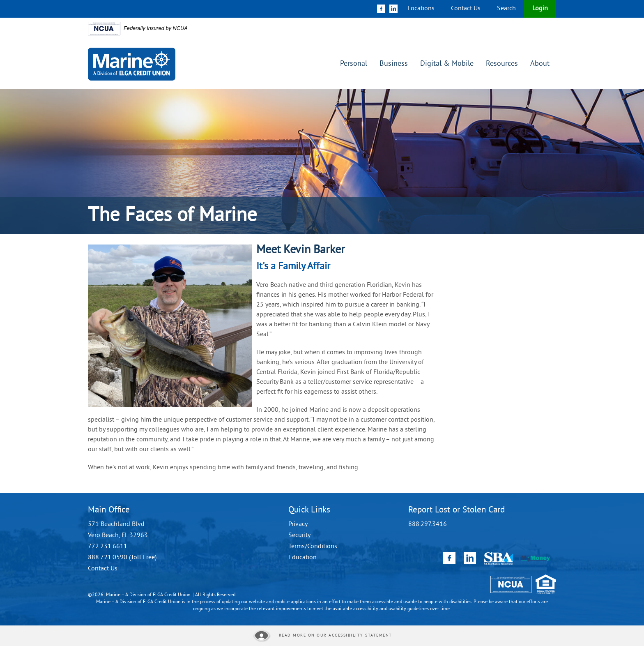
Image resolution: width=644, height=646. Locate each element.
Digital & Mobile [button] (447, 64)
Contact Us (466, 9)
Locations (421, 9)
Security (299, 535)
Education (302, 558)
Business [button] (394, 64)
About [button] (540, 64)
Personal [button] (354, 64)
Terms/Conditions (313, 547)
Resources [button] (502, 64)
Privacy (298, 524)
